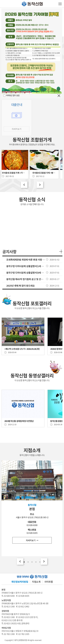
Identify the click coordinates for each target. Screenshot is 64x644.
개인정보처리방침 (20, 582)
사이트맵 (49, 582)
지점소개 (36, 582)
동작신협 (23, 2)
